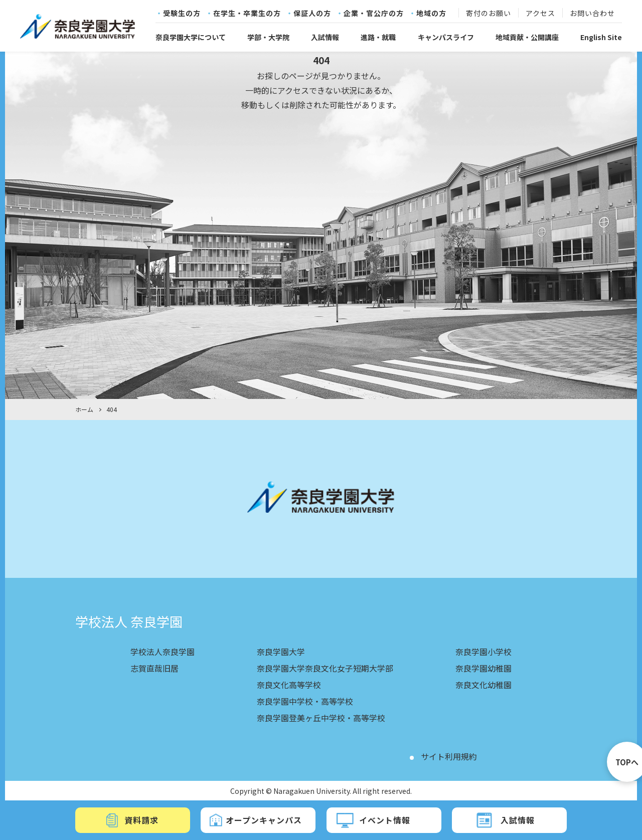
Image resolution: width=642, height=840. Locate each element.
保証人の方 (312, 14)
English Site (601, 37)
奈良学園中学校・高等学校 (305, 700)
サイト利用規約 (449, 754)
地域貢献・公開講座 (527, 37)
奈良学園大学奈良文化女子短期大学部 (325, 668)
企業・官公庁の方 (374, 14)
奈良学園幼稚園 (484, 668)
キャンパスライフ (446, 37)
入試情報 (325, 37)
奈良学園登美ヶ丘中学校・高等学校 (321, 716)
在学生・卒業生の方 (247, 14)
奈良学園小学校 (484, 652)
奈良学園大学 (281, 652)
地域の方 (431, 14)
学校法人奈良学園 (163, 652)
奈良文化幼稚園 (484, 684)
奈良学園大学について (191, 37)
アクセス (540, 14)
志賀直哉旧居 (154, 668)
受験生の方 (182, 14)
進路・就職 (378, 37)
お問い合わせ (592, 14)
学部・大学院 (268, 37)
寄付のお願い (489, 14)
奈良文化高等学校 (289, 684)
